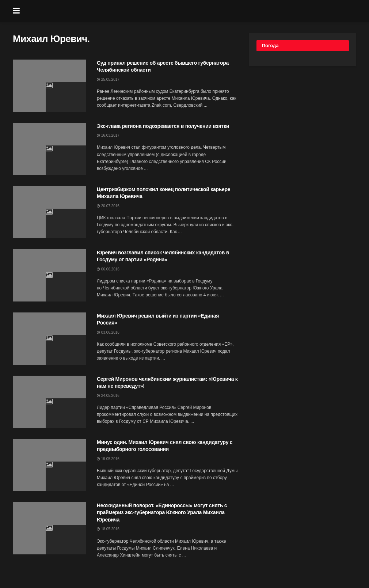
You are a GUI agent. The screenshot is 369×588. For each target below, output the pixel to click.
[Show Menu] (16, 11)
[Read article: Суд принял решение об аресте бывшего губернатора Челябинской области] (49, 86)
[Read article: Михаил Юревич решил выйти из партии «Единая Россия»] (49, 339)
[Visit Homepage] (190, 11)
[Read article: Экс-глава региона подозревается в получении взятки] (49, 149)
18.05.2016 (108, 529)
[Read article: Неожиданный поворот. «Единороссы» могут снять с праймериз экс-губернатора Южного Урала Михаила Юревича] (49, 528)
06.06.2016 (108, 269)
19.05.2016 (108, 459)
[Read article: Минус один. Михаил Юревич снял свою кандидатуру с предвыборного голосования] (49, 465)
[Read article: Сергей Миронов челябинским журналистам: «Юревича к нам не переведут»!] (49, 402)
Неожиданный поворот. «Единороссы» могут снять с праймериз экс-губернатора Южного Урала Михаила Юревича (162, 513)
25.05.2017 (108, 79)
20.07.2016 (108, 206)
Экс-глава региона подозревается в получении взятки (163, 126)
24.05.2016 (108, 396)
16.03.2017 (108, 135)
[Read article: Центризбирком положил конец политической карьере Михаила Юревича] (49, 212)
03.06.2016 (108, 332)
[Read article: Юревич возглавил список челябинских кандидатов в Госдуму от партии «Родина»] (49, 275)
